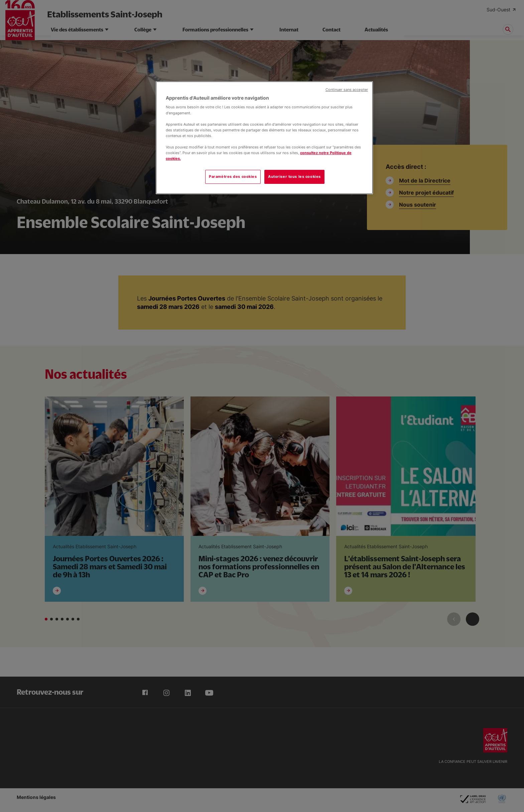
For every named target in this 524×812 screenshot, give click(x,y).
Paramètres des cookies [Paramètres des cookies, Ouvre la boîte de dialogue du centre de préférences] (233, 177)
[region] (264, 138)
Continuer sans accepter (347, 90)
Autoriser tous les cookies (294, 177)
